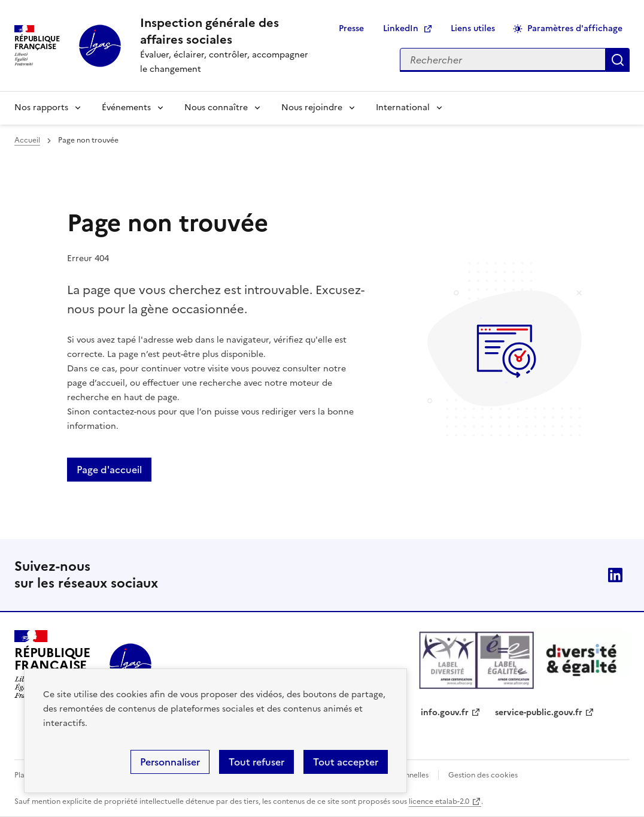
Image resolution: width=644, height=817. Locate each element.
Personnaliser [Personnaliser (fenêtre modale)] (170, 762)
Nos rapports (41, 108)
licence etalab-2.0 (439, 801)
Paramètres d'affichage (575, 28)
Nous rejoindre (312, 108)
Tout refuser (256, 762)
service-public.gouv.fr (539, 712)
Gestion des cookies (483, 775)
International (403, 108)
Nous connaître (216, 108)
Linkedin (615, 575)
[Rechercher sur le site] (503, 60)
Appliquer (618, 60)
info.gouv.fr (445, 712)
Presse (351, 28)
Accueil (27, 140)
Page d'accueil (109, 470)
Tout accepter (346, 762)
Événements (126, 108)
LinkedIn (401, 28)
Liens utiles (473, 28)
